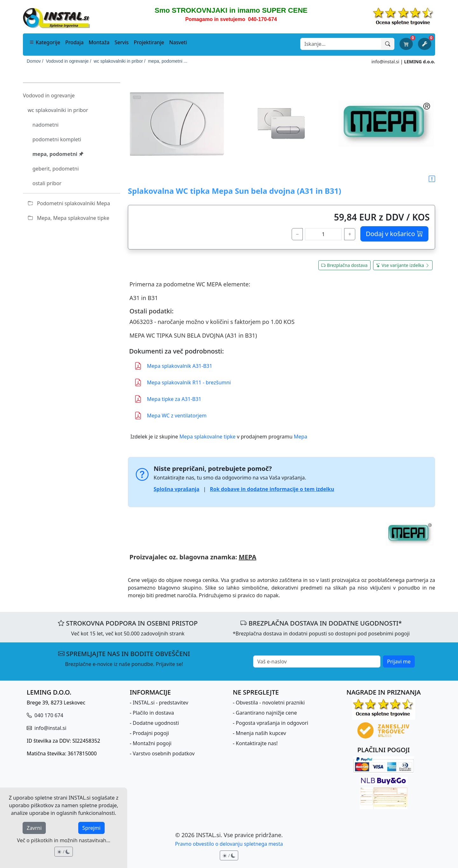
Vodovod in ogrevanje (49, 95)
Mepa (301, 437)
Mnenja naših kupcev (261, 733)
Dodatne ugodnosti (156, 723)
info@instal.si (385, 62)
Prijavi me (399, 661)
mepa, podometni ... (168, 61)
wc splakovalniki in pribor (58, 110)
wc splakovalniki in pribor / (120, 61)
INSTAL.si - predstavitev (160, 703)
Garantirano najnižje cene (266, 713)
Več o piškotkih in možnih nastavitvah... (64, 840)
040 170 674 (48, 715)
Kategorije (45, 42)
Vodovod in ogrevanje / (68, 61)
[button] (432, 179)
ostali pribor (47, 183)
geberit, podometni (56, 169)
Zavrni (34, 828)
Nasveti (178, 42)
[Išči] (388, 44)
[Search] (341, 44)
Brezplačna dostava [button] (344, 265)
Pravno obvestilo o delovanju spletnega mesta (229, 844)
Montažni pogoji (152, 743)
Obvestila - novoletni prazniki (270, 703)
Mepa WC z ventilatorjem (170, 416)
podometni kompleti (57, 139)
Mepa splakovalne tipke (208, 437)
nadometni (45, 125)
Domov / (35, 61)
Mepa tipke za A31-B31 (168, 399)
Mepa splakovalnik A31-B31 (173, 366)
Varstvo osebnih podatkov (164, 753)
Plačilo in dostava (153, 713)
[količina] (323, 234)
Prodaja (74, 42)
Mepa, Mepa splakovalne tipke (69, 218)
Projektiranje (149, 42)
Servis (121, 42)
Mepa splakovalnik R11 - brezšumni (183, 382)
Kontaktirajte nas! (257, 743)
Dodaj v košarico (394, 234)
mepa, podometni (58, 154)
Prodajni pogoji (151, 733)
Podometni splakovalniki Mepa (69, 203)
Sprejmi (91, 828)
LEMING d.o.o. (420, 62)
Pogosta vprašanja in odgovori (272, 723)
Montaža (99, 42)
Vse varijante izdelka (403, 265)
